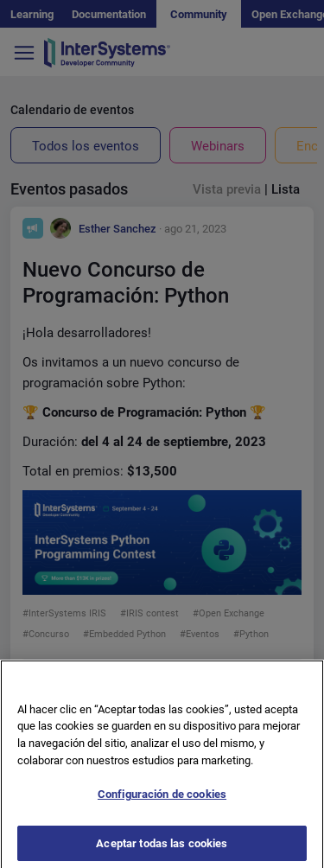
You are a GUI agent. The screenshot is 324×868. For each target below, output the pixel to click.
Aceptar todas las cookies (162, 847)
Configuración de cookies (162, 798)
